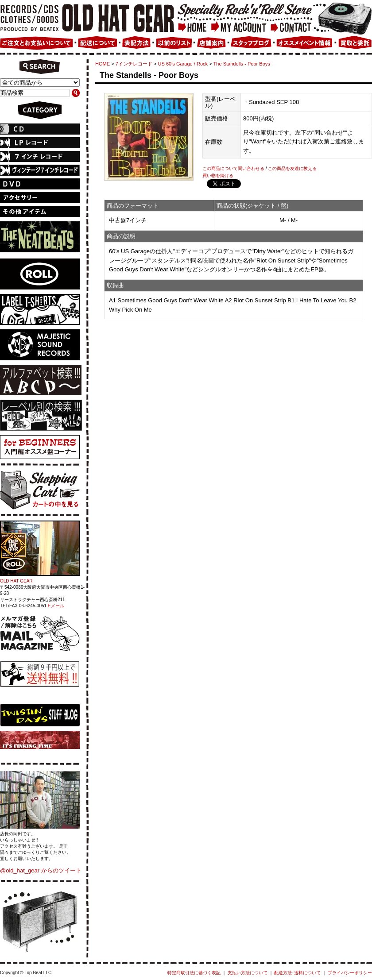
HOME (103, 64)
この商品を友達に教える (292, 168)
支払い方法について (248, 973)
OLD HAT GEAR (16, 581)
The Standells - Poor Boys (242, 64)
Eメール (56, 606)
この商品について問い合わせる (233, 168)
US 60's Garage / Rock (183, 64)
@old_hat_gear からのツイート (41, 870)
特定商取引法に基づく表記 (194, 973)
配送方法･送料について (297, 973)
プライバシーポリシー (350, 973)
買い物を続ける (218, 176)
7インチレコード (134, 64)
